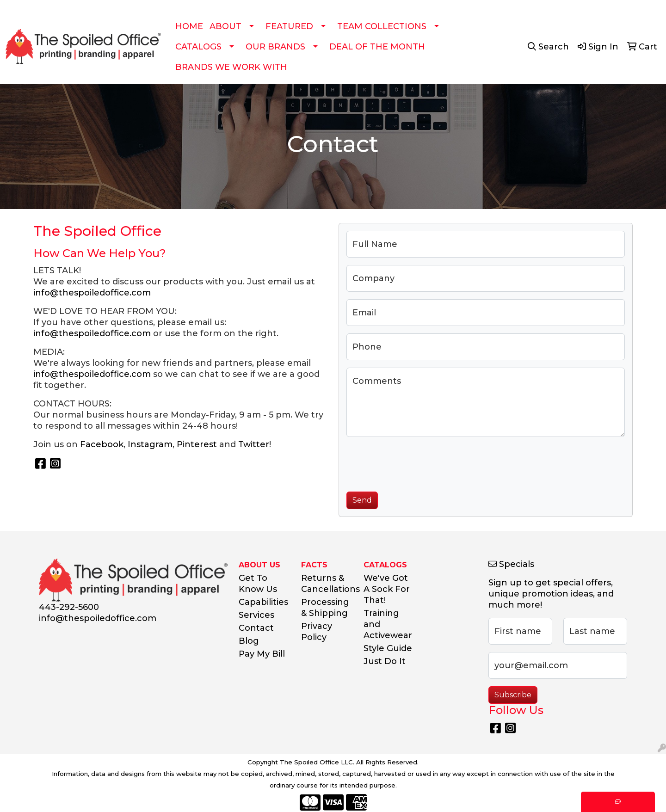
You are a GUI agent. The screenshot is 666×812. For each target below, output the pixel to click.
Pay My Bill (262, 654)
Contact (256, 628)
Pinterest (197, 444)
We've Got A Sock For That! (387, 589)
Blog (249, 641)
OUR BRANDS (275, 47)
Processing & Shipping (325, 608)
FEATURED (289, 26)
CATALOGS (198, 47)
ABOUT (225, 26)
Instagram (150, 444)
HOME (189, 26)
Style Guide (388, 648)
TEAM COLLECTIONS (382, 26)
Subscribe (513, 695)
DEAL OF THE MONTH (377, 47)
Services (256, 615)
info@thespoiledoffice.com (92, 293)
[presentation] (417, 462)
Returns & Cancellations (327, 584)
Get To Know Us (258, 584)
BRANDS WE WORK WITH (231, 67)
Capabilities (263, 602)
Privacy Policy (317, 632)
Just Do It (385, 661)
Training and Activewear (388, 624)
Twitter (254, 444)
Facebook (102, 444)
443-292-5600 (69, 607)
